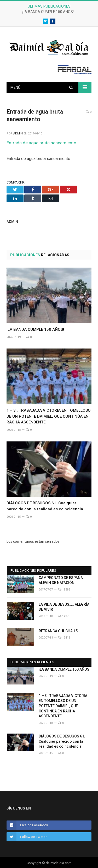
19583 (64, 590)
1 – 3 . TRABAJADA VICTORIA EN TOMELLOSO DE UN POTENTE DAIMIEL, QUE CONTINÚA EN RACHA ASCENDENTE (49, 416)
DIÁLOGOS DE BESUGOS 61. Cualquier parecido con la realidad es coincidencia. (62, 741)
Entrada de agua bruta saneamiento (41, 143)
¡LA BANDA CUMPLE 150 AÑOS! (48, 12)
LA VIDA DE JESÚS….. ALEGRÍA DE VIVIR (64, 607)
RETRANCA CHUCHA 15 (58, 631)
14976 (64, 616)
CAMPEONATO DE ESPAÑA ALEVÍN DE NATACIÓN (61, 580)
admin (18, 134)
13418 (64, 638)
